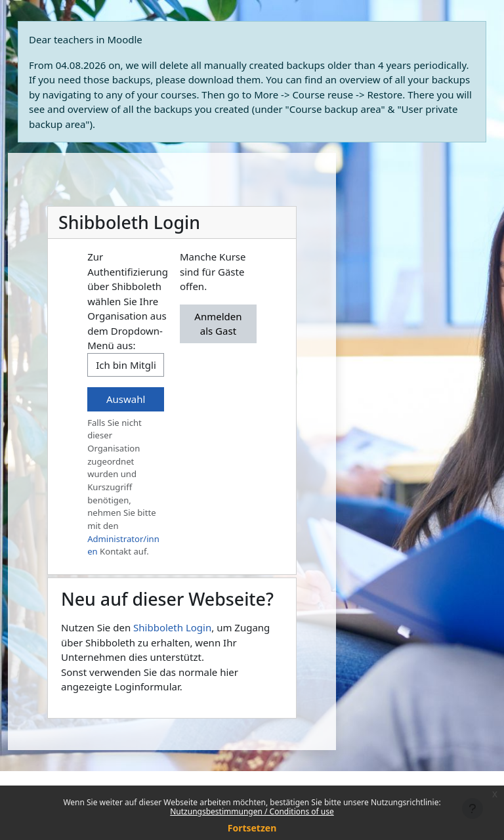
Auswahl (126, 399)
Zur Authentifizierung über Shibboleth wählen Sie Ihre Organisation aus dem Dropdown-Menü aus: (128, 301)
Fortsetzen (252, 828)
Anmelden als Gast (218, 324)
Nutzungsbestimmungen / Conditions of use (252, 811)
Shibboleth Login (172, 627)
